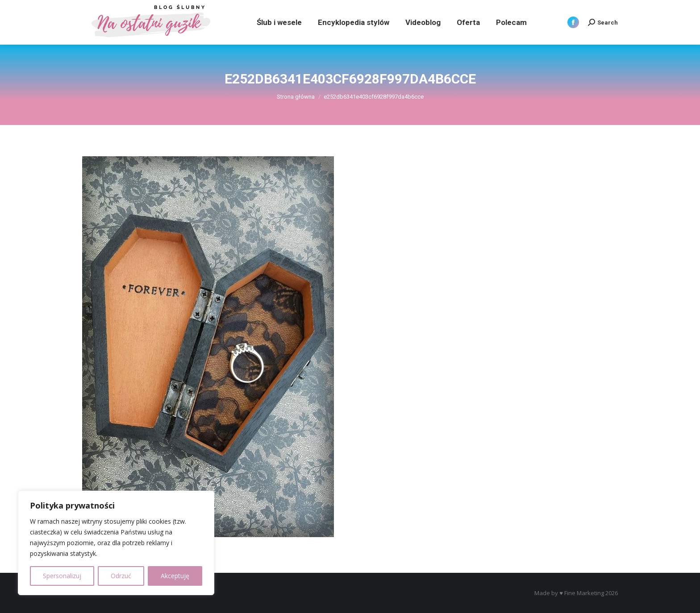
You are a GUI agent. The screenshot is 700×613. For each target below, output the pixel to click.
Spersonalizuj (62, 576)
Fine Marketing (584, 593)
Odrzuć (121, 576)
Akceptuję (175, 576)
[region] (116, 543)
